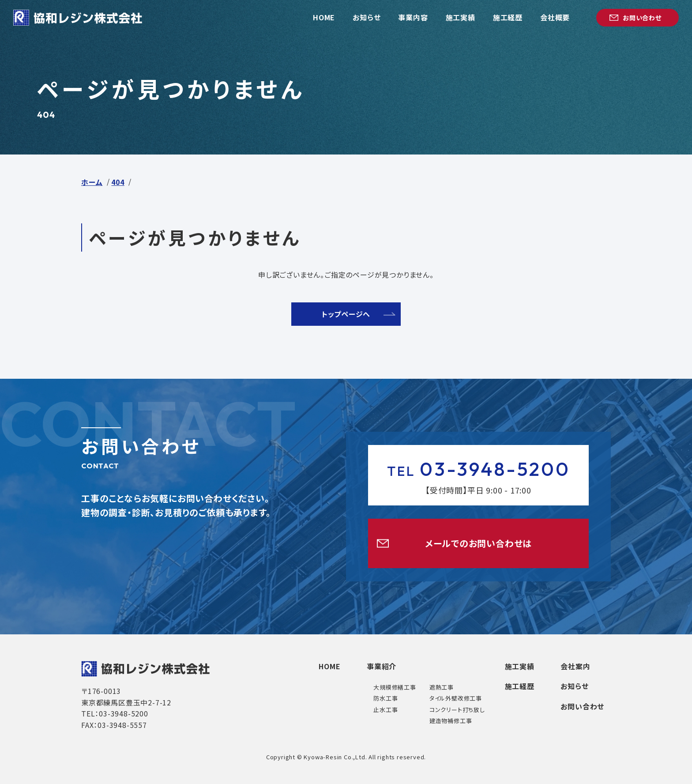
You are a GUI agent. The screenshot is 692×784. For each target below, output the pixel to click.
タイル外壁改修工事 (455, 698)
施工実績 (519, 666)
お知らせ (574, 686)
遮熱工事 (441, 687)
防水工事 (385, 698)
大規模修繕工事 (394, 687)
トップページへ (346, 314)
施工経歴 (519, 686)
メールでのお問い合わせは (479, 543)
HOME (329, 666)
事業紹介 (381, 666)
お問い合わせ (582, 706)
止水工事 (385, 710)
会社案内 (575, 666)
